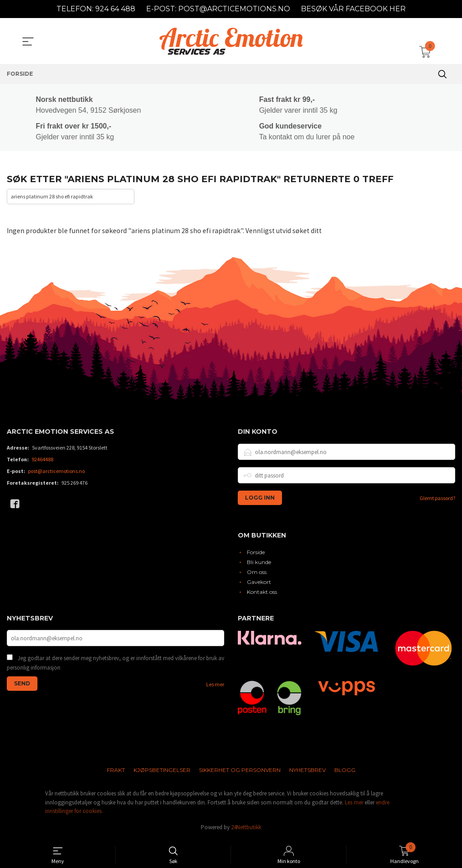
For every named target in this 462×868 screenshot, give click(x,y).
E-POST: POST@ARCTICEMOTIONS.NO (218, 9)
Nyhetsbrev (307, 772)
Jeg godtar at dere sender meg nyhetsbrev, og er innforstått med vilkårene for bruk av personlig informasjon (115, 666)
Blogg (345, 772)
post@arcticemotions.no (56, 473)
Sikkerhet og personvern (240, 772)
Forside (256, 554)
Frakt (116, 772)
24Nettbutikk (246, 829)
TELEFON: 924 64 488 (96, 9)
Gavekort (259, 584)
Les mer (215, 687)
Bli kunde (259, 564)
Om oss (257, 574)
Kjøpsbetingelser (162, 772)
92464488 (42, 461)
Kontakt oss (262, 594)
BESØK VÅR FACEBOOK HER (353, 9)
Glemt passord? (437, 500)
